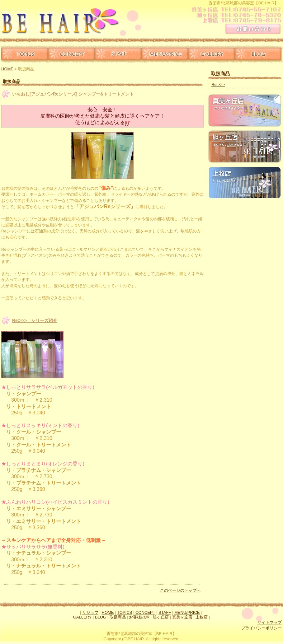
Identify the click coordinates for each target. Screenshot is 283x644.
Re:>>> (218, 84)
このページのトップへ (180, 590)
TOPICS (24, 54)
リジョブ (90, 612)
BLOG (259, 54)
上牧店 (202, 617)
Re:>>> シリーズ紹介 (35, 320)
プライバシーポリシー (262, 628)
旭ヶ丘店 (161, 617)
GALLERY (211, 54)
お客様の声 (139, 617)
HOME (7, 69)
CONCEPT (71, 54)
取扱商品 (118, 617)
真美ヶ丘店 (182, 617)
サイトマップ (270, 622)
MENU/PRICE (165, 54)
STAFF (118, 54)
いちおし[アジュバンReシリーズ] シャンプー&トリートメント (73, 94)
